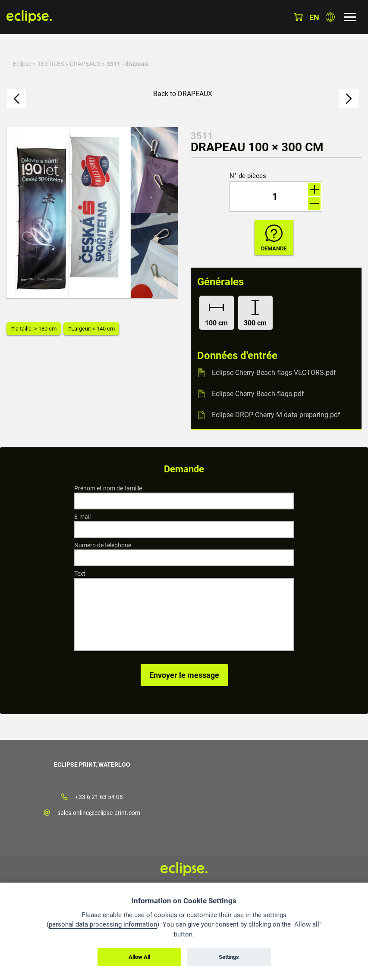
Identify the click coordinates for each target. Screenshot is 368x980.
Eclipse (22, 64)
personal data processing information (103, 924)
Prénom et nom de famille (108, 488)
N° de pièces (248, 176)
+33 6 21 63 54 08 (99, 797)
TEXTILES (51, 64)
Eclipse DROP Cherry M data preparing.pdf (276, 415)
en (314, 17)
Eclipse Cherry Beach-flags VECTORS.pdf (274, 373)
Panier (298, 17)
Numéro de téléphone (103, 545)
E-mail (82, 517)
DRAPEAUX (85, 64)
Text (80, 574)
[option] (92, 213)
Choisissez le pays (330, 17)
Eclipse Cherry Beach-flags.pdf (258, 394)
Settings (229, 957)
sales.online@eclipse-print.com (99, 813)
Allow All (139, 957)
